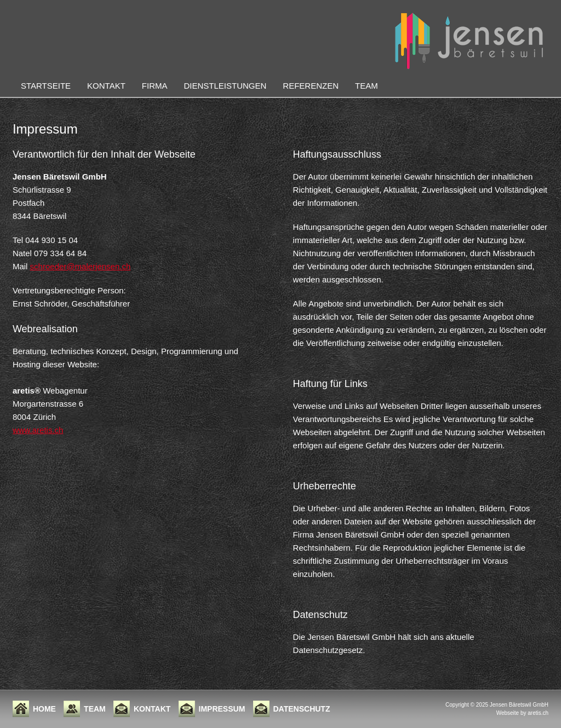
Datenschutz (302, 709)
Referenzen (311, 86)
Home (44, 709)
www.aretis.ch (38, 430)
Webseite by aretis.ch (522, 713)
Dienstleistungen (225, 86)
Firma (155, 86)
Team (367, 86)
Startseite (46, 86)
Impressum (222, 709)
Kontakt (106, 86)
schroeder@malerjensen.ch (81, 266)
